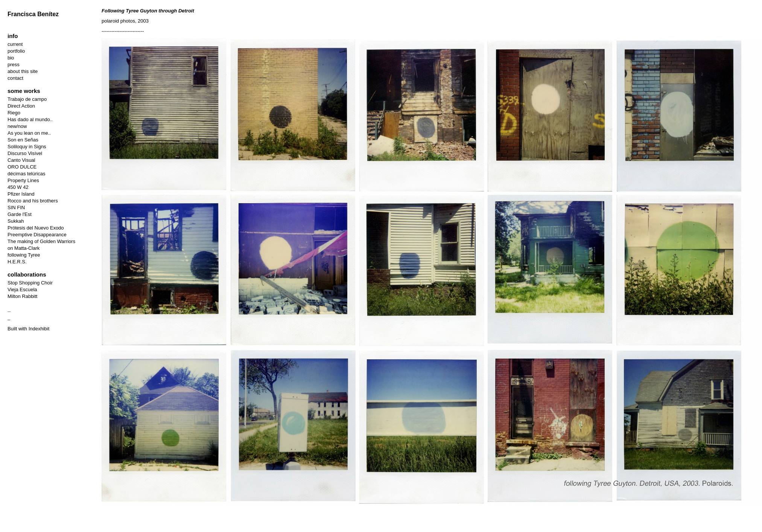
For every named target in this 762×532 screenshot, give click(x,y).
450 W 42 (18, 187)
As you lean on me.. (29, 133)
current (15, 44)
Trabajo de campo (27, 99)
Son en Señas (23, 140)
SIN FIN (16, 207)
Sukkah (16, 221)
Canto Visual (21, 160)
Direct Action (21, 106)
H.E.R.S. (17, 262)
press (14, 65)
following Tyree (24, 255)
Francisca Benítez (33, 14)
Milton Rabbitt (22, 296)
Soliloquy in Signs (27, 147)
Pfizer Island (21, 194)
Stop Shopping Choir (30, 283)
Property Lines (23, 180)
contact (15, 78)
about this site (23, 71)
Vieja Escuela (22, 290)
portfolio (16, 51)
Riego (14, 113)
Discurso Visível (25, 153)
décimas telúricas (26, 174)
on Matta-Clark (24, 248)
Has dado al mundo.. (30, 119)
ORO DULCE (22, 167)
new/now (17, 126)
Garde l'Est (20, 214)
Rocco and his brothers (33, 201)
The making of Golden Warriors (41, 241)
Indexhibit (39, 329)
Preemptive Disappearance (37, 235)
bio (11, 58)
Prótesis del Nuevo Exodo (36, 228)
